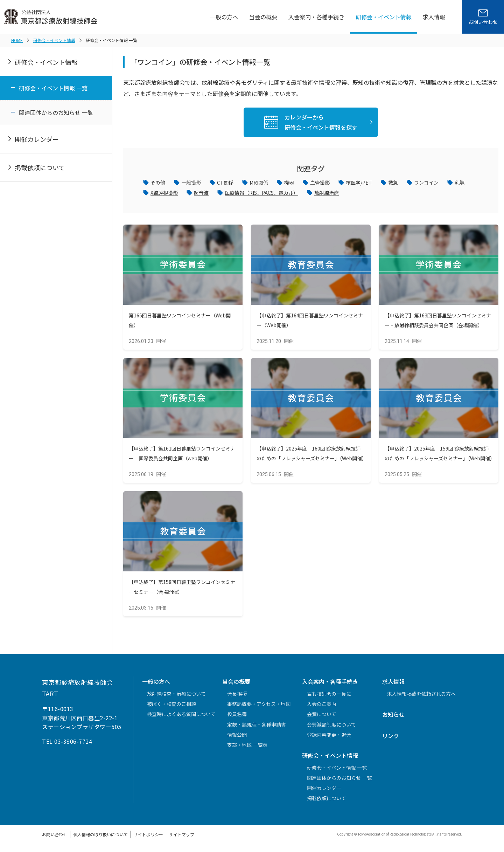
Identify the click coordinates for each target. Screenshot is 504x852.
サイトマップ (182, 837)
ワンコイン (446, 183)
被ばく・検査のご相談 (171, 706)
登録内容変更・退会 (329, 737)
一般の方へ (224, 17)
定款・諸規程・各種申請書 (257, 727)
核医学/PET (374, 183)
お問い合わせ (55, 837)
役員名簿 (237, 717)
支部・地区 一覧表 (247, 747)
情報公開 (237, 737)
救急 (411, 183)
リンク (391, 738)
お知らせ (393, 717)
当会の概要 (263, 17)
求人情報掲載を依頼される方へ (421, 696)
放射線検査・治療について (176, 696)
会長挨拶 (237, 696)
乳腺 (156, 194)
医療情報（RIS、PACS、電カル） (300, 194)
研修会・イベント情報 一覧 (53, 88)
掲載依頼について (40, 167)
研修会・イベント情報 (384, 17)
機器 (299, 183)
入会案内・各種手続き (316, 17)
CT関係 (231, 183)
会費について (322, 717)
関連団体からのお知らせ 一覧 (56, 112)
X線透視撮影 (193, 194)
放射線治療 (372, 194)
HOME (17, 40)
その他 (159, 183)
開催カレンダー (37, 139)
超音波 (233, 194)
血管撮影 (332, 183)
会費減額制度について (331, 727)
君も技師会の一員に (329, 696)
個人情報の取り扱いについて (100, 837)
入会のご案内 (322, 706)
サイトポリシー (148, 837)
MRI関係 (267, 183)
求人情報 (434, 17)
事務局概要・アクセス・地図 (259, 706)
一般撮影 (195, 183)
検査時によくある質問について (181, 717)
